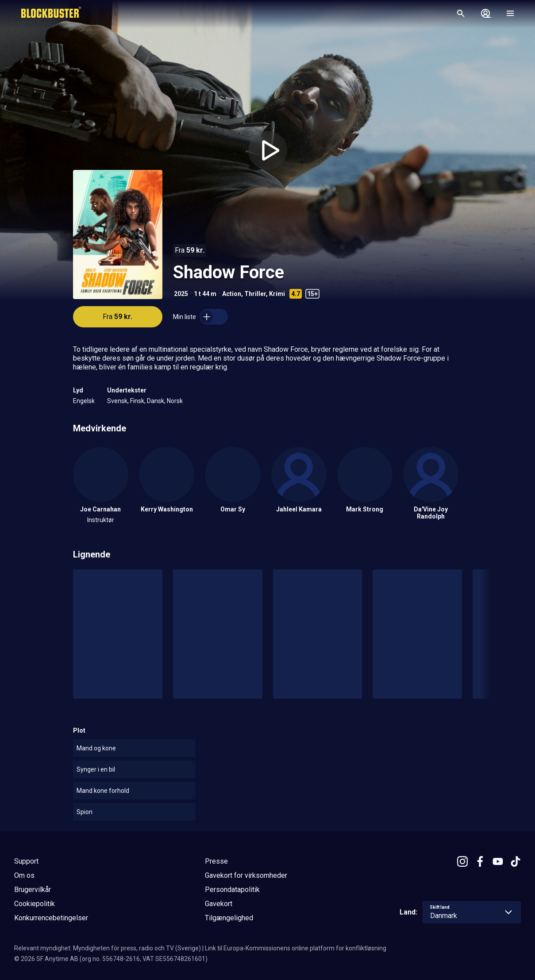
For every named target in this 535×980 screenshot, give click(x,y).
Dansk (156, 401)
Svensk (117, 401)
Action (232, 294)
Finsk (137, 401)
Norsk (175, 401)
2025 (181, 294)
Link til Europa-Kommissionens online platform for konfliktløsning (296, 948)
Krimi (277, 294)
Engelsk (84, 401)
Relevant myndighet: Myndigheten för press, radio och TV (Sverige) (108, 948)
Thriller (255, 294)
